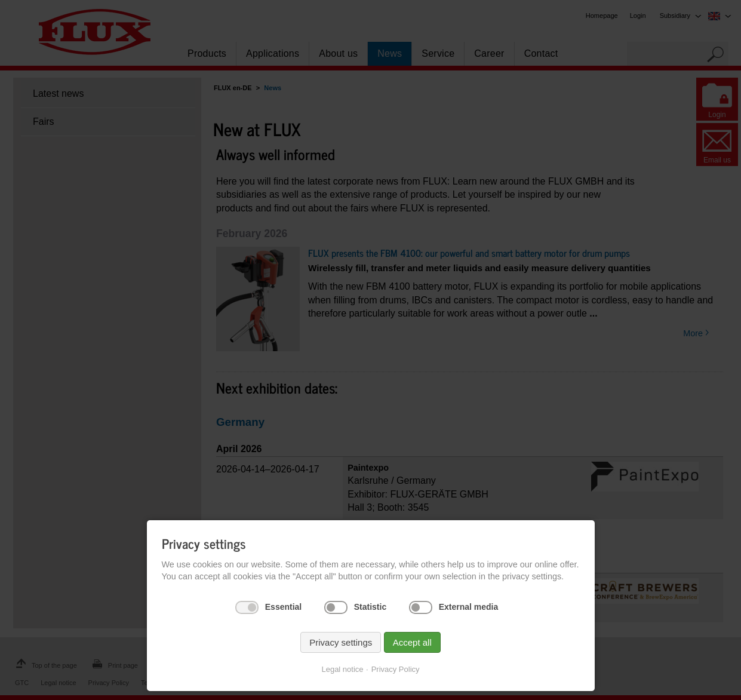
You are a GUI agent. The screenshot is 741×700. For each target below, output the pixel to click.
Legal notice (342, 669)
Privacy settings (341, 642)
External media (469, 607)
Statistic (370, 607)
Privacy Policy (396, 669)
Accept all (412, 642)
